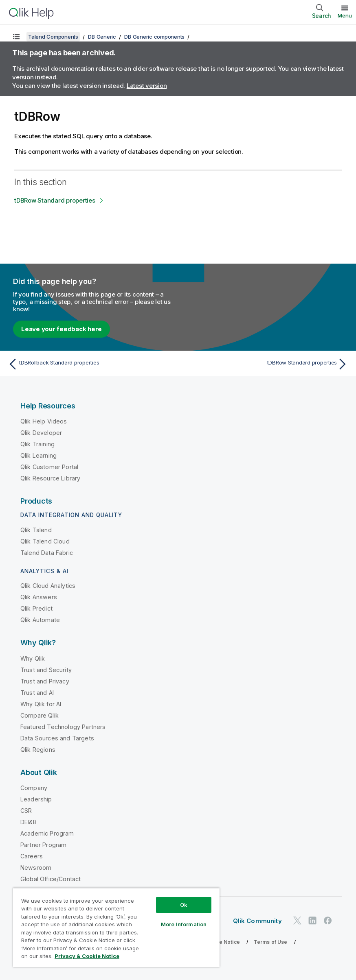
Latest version (147, 86)
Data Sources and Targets (57, 738)
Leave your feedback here (62, 329)
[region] (116, 927)
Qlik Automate (40, 620)
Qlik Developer (41, 433)
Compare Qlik (40, 715)
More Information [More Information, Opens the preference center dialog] (184, 924)
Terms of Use (271, 942)
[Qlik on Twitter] (297, 920)
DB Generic (102, 37)
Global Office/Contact (51, 879)
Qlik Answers (39, 597)
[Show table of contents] (16, 37)
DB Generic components (154, 37)
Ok (184, 905)
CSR (26, 811)
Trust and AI (37, 693)
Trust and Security (46, 670)
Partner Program (43, 845)
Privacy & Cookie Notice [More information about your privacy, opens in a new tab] (87, 956)
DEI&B (29, 822)
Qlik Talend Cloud (45, 541)
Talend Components (53, 37)
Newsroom (36, 868)
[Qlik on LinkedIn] (312, 920)
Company (34, 788)
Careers (32, 856)
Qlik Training (37, 444)
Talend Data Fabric (47, 553)
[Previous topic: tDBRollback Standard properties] (90, 364)
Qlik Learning (38, 455)
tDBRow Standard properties (55, 200)
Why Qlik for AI (41, 704)
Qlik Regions (38, 750)
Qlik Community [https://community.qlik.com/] (257, 921)
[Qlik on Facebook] (328, 920)
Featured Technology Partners (63, 727)
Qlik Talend (36, 530)
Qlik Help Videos (44, 421)
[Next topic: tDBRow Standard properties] (266, 364)
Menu (345, 15)
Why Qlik (33, 658)
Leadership (36, 799)
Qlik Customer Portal (49, 467)
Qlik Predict (36, 608)
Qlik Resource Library (50, 478)
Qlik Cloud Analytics (48, 586)
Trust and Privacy (45, 681)
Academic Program (47, 833)
